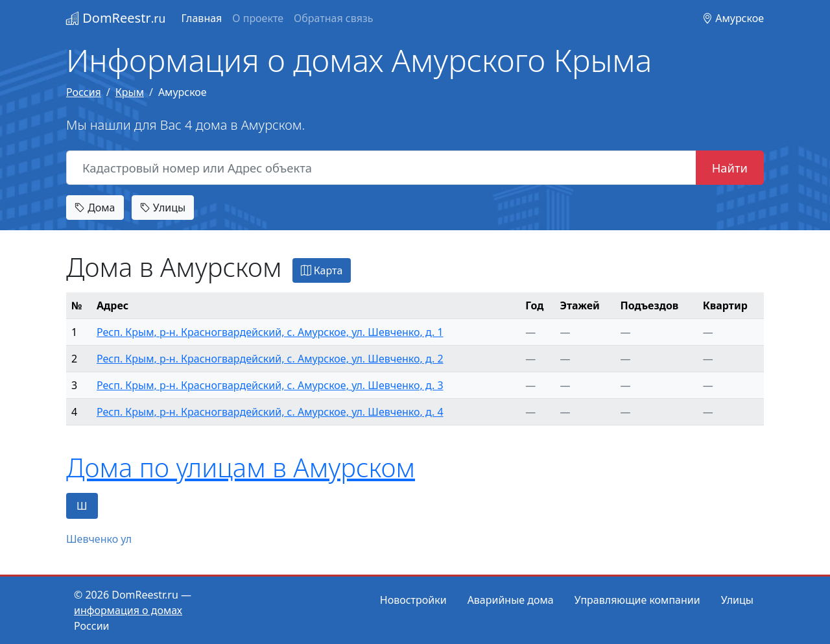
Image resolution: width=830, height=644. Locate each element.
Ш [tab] (82, 506)
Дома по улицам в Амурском (241, 467)
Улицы (163, 208)
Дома (95, 208)
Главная (201, 18)
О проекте (258, 18)
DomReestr (116, 18)
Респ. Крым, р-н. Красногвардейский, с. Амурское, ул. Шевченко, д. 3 (270, 385)
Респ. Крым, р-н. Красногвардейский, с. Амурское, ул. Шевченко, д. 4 (270, 412)
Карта (322, 270)
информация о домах (128, 610)
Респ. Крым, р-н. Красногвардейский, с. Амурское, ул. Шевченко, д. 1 (270, 332)
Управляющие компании (637, 600)
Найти (730, 168)
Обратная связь (333, 18)
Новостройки (413, 600)
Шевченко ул (99, 539)
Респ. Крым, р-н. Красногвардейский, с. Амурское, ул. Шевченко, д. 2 (270, 359)
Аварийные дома (511, 600)
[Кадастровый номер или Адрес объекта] (381, 168)
